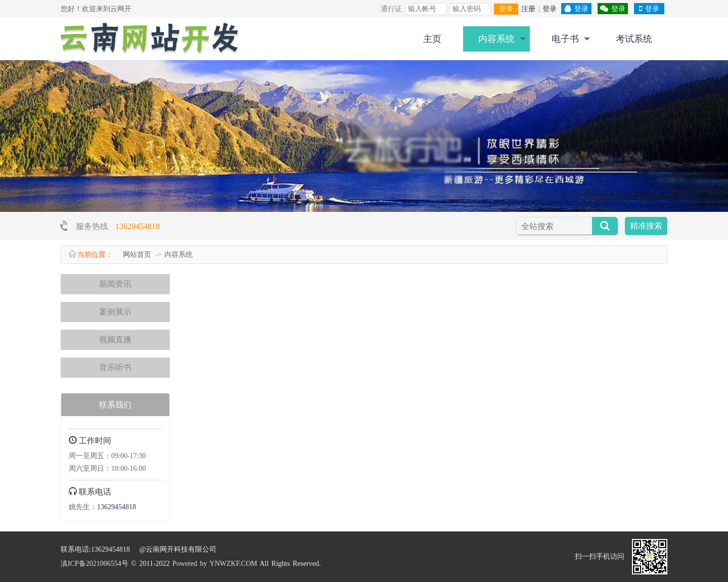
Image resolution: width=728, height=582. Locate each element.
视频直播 (115, 340)
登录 (506, 9)
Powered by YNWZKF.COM (215, 564)
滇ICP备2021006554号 (95, 564)
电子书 (565, 39)
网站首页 (137, 255)
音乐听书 (115, 367)
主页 (432, 39)
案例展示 (115, 312)
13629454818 (138, 226)
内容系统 (496, 39)
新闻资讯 (115, 284)
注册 (528, 9)
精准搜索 (646, 226)
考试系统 (634, 39)
